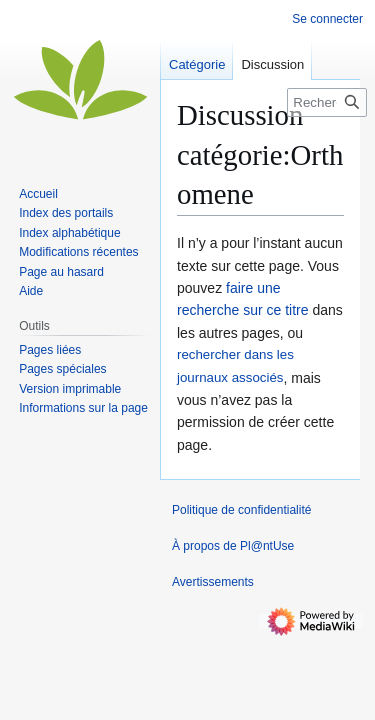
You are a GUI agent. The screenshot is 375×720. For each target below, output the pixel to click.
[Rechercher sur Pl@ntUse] (327, 102)
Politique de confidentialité (241, 510)
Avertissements (213, 582)
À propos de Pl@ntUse (233, 546)
